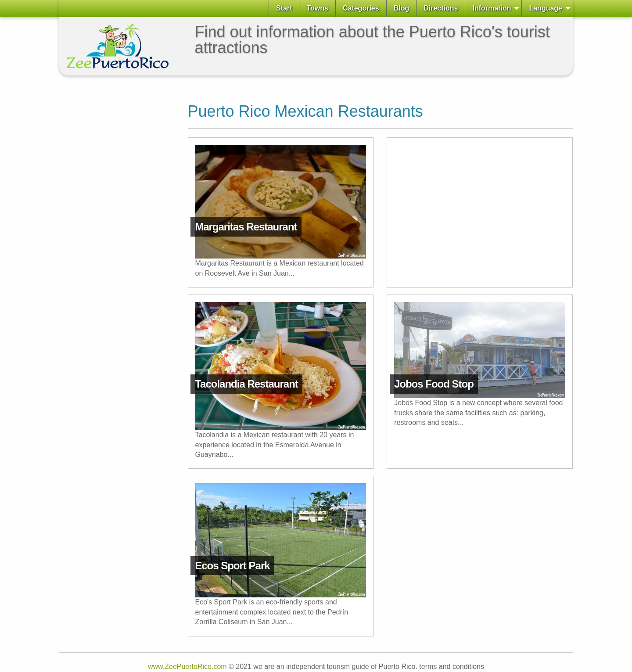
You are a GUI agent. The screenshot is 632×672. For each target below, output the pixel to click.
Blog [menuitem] (402, 8)
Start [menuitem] (284, 8)
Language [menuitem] (546, 8)
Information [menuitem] (492, 8)
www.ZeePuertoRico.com (187, 667)
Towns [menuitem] (317, 8)
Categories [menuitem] (361, 8)
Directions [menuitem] (441, 8)
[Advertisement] (94, 214)
